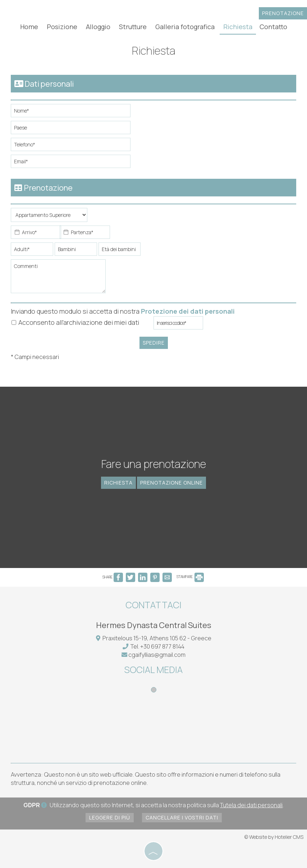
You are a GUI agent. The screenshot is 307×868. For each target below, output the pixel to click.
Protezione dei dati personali (188, 311)
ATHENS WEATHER (153, 729)
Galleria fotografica (185, 27)
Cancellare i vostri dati (182, 817)
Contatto (273, 27)
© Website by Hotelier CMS (274, 837)
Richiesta (238, 27)
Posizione (62, 27)
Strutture (133, 27)
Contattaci (153, 605)
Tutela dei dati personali (251, 805)
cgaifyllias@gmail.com (157, 655)
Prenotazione (283, 13)
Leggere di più (110, 817)
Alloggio (98, 27)
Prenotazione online (171, 483)
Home (29, 27)
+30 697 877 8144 (162, 646)
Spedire (154, 343)
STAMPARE (190, 577)
